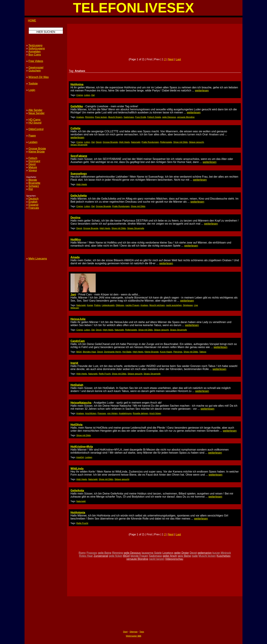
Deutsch (33, 199)
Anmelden (34, 52)
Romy (82, 553)
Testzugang (35, 45)
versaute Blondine (186, 117)
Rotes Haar (86, 556)
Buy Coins (35, 55)
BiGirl (79, 352)
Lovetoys (168, 553)
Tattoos (203, 352)
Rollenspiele (166, 142)
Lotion (87, 95)
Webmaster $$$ (133, 636)
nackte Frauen (132, 305)
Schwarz (34, 186)
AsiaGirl (80, 457)
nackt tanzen (157, 559)
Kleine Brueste (152, 352)
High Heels (124, 142)
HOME (32, 21)
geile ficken (116, 556)
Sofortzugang (37, 48)
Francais (34, 208)
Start (125, 632)
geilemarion (205, 553)
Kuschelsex (224, 556)
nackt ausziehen (174, 305)
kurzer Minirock (222, 553)
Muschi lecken (207, 556)
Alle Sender (35, 110)
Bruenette (34, 183)
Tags (142, 632)
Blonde (33, 180)
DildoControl (36, 129)
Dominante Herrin (113, 352)
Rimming (89, 117)
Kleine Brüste (37, 152)
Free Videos (36, 61)
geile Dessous (169, 117)
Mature (33, 167)
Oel (93, 95)
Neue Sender (36, 113)
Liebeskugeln (108, 305)
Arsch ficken (155, 413)
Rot (31, 189)
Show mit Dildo (180, 142)
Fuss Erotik (141, 117)
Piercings (178, 352)
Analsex (80, 117)
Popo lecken (101, 117)
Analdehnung (125, 413)
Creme (80, 95)
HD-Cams (34, 120)
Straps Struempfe (79, 145)
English (33, 202)
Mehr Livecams (38, 259)
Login (32, 90)
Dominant (34, 161)
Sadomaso (129, 117)
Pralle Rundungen (150, 142)
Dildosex (120, 305)
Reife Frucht (105, 374)
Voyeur (33, 170)
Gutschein (35, 71)
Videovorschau (174, 559)
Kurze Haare (166, 352)
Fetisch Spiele (154, 117)
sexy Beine (184, 556)
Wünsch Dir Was (39, 77)
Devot (99, 142)
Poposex (102, 413)
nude (195, 556)
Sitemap (134, 632)
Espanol (33, 205)
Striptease (188, 305)
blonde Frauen (139, 556)
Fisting (97, 305)
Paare (32, 136)
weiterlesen (202, 91)
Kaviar (90, 305)
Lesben (89, 457)
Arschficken (91, 413)
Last (178, 59)
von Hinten (112, 413)
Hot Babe (127, 352)
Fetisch (33, 158)
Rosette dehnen (140, 413)
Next (171, 59)
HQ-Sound (35, 123)
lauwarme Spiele (152, 553)
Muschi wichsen (157, 305)
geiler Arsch (170, 556)
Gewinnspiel (36, 68)
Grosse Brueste (110, 142)
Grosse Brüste (37, 149)
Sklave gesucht (196, 142)
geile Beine (105, 553)
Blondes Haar (89, 352)
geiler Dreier (181, 553)
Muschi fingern (115, 117)
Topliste (33, 84)
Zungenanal (101, 556)
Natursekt (136, 142)
